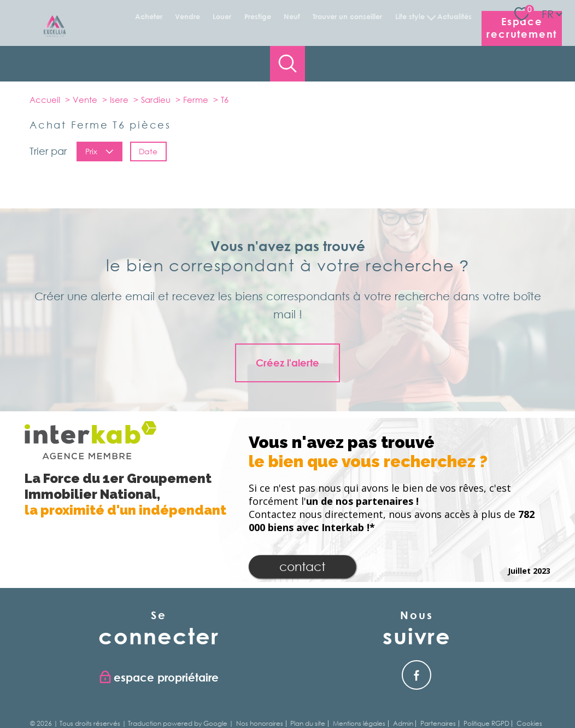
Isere (119, 100)
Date (148, 151)
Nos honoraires (260, 723)
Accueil (45, 100)
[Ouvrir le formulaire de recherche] (288, 64)
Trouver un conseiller (347, 16)
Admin (403, 723)
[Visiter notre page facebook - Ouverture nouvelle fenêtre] (416, 675)
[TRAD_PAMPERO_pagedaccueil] (55, 33)
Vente (85, 100)
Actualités (454, 16)
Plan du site (308, 723)
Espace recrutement (522, 28)
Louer (222, 16)
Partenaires (438, 723)
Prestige (258, 16)
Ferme (196, 100)
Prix (99, 151)
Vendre (187, 16)
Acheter (148, 16)
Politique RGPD (486, 723)
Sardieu (156, 100)
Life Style (410, 16)
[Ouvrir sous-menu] (431, 17)
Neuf (292, 16)
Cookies (529, 724)
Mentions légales (359, 723)
